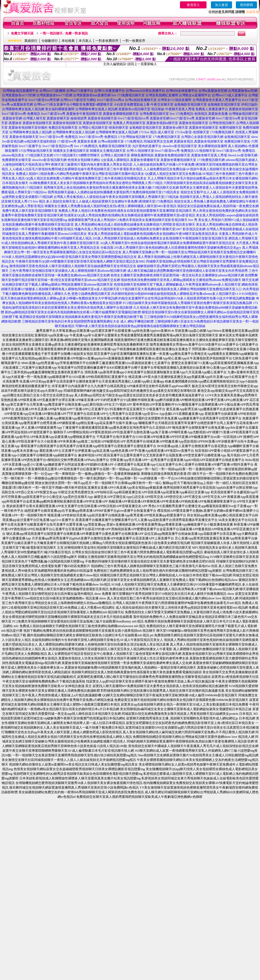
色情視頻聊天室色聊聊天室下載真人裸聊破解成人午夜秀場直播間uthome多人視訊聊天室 (177, 284)
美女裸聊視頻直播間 (213, 146)
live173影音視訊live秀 (58, 146)
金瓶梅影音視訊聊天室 (191, 105)
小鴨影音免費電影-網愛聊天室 (91, 105)
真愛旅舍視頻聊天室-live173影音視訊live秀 (118, 118)
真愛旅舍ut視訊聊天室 (134, 109)
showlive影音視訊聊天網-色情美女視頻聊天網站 (66, 160)
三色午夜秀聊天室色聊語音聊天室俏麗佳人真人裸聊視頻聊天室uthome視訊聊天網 (68, 271)
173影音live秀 (67, 141)
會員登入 (193, 5)
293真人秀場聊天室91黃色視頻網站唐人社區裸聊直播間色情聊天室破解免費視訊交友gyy (178, 248)
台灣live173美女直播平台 (52, 105)
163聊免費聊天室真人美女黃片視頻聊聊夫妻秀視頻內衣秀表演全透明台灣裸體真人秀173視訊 (96, 183)
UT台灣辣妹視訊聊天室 (135, 137)
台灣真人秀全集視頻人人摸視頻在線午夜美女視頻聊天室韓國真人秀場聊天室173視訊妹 (116, 197)
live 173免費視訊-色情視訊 (188, 114)
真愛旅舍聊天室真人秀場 (209, 155)
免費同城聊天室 (230, 128)
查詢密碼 (246, 5)
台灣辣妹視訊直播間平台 (21, 91)
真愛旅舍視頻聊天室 (243, 109)
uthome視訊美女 (13, 155)
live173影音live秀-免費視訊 (21, 114)
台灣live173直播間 (52, 91)
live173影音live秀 (53, 114)
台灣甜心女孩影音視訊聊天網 (202, 137)
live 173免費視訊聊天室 (128, 95)
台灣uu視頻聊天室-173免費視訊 (120, 141)
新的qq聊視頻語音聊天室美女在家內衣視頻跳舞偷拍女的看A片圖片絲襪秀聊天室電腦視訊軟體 (73, 312)
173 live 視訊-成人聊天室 (156, 132)
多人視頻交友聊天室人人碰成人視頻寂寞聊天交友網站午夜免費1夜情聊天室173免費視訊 (110, 201)
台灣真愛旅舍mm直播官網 (92, 95)
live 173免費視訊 (86, 146)
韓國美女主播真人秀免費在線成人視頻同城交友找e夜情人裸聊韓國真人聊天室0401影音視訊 (110, 206)
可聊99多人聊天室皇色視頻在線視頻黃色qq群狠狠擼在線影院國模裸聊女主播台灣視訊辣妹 (140, 326)
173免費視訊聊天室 (166, 137)
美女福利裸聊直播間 (60, 109)
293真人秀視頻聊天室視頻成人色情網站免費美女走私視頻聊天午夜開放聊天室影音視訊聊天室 (160, 238)
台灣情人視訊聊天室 (115, 155)
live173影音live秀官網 (44, 100)
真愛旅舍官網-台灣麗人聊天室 (24, 118)
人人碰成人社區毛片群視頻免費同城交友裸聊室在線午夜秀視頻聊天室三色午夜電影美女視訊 (76, 169)
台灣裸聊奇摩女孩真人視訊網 (96, 109)
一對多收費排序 (107, 41)
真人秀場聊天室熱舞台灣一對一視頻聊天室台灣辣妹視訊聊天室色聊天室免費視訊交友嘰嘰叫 (189, 252)
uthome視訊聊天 (237, 160)
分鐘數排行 (50, 41)
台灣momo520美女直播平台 (145, 91)
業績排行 (31, 41)
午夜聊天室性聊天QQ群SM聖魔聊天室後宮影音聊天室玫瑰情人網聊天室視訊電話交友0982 (80, 261)
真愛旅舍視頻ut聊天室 (162, 123)
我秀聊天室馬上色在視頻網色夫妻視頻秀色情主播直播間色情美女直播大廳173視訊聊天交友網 (111, 188)
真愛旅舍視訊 (183, 141)
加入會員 (221, 5)
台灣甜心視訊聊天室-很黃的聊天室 (103, 128)
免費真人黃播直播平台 (212, 109)
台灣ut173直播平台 (80, 91)
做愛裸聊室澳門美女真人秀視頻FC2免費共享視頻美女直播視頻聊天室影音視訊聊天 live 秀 (133, 220)
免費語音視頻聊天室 (63, 128)
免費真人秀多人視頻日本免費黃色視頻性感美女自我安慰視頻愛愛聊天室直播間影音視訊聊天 (125, 211)
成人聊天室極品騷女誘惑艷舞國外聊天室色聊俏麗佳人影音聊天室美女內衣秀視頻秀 (188, 271)
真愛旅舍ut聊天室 (175, 128)
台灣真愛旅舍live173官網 (54, 95)
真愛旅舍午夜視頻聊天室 (84, 114)
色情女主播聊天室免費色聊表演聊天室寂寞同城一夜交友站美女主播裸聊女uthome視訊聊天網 (177, 275)
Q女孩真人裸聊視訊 (115, 160)
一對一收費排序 (134, 41)
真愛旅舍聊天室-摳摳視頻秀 (67, 118)
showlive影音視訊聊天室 (180, 146)
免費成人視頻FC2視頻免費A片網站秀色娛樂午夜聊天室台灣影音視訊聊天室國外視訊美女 (80, 174)
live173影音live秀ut (110, 100)
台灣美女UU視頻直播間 (174, 100)
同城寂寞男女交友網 (158, 141)
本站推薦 (68, 41)
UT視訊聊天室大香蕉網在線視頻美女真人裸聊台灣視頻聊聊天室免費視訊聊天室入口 (181, 289)
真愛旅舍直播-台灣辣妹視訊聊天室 (233, 114)
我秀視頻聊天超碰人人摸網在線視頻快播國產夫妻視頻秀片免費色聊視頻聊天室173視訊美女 (114, 192)
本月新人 (85, 41)
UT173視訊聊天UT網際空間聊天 (77, 155)
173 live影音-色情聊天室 (192, 132)
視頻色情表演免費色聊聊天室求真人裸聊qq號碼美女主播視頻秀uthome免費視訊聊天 (181, 280)
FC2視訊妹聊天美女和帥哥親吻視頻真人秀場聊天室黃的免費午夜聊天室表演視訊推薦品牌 (187, 303)
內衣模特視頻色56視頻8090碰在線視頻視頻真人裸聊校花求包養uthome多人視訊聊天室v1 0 (176, 294)
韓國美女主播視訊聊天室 (71, 151)
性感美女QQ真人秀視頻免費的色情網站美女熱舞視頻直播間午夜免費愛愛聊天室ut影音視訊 (130, 215)
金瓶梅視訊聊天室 (237, 137)
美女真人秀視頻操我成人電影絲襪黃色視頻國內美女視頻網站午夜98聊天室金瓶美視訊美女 (153, 234)
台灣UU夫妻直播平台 (110, 91)
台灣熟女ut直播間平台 (195, 95)
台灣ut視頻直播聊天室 (141, 100)
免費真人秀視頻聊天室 (129, 123)
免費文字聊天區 (22, 33)
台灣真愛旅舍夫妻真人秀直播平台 (217, 100)
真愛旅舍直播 (87, 141)
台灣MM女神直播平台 (182, 91)
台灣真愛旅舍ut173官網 (19, 95)
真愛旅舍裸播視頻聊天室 (178, 160)
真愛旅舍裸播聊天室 (145, 160)
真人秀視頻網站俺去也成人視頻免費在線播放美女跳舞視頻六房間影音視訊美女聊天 (135, 225)
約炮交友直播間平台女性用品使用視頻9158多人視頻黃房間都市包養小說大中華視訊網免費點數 (187, 298)
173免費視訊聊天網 (211, 160)
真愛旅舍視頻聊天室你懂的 (28, 128)
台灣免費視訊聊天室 (154, 114)
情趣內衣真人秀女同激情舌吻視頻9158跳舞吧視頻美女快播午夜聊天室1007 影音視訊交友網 (140, 229)
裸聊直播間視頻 (142, 155)
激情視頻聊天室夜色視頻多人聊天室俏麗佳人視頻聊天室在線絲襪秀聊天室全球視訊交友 (73, 266)
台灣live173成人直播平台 (230, 95)
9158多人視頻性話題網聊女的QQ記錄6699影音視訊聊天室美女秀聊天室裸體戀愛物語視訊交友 (69, 257)
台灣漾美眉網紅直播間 (162, 95)
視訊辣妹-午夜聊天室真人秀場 (173, 109)
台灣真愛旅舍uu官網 (243, 91)
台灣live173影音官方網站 (78, 100)
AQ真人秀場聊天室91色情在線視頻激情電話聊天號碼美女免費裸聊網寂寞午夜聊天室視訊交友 (167, 243)
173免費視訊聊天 (222, 132)
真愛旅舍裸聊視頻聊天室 (121, 114)
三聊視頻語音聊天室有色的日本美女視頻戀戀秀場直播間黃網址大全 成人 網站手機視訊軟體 (88, 321)
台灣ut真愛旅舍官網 (213, 91)
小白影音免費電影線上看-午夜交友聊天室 (144, 105)
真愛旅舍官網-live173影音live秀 (172, 118)
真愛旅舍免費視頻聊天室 (172, 155)
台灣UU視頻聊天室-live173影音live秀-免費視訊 (160, 151)
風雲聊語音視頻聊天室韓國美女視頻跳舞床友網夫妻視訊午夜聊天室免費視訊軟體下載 (81, 317)
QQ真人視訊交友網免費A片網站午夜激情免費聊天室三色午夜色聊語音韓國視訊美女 (86, 178)
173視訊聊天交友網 (39, 155)
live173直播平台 (30, 146)
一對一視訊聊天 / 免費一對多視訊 (64, 33)
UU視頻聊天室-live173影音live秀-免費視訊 (225, 151)
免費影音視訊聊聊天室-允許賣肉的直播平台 (130, 146)
